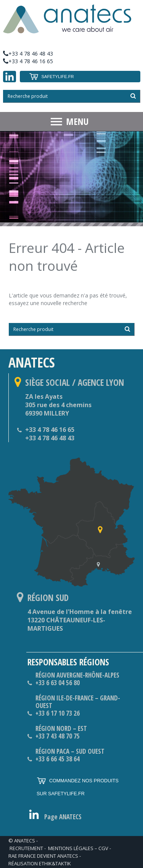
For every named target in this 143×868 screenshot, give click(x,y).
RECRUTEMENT (26, 848)
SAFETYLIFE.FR (51, 77)
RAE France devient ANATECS (43, 856)
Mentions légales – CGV (78, 848)
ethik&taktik (55, 863)
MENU (77, 121)
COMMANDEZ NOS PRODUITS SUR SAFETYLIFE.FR (78, 785)
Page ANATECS (63, 817)
